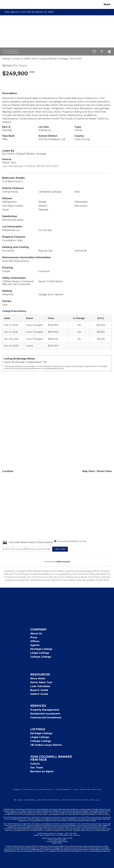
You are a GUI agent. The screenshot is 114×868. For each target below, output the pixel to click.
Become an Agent (42, 771)
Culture (35, 764)
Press (34, 637)
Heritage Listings (41, 649)
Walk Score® (63, 562)
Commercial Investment (46, 718)
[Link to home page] (4, 4)
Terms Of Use (21, 864)
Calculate (60, 549)
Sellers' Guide (39, 694)
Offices (35, 641)
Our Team (37, 768)
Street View (104, 471)
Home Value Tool (41, 682)
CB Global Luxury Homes (46, 745)
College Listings (41, 657)
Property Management (45, 710)
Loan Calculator (40, 686)
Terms (17, 789)
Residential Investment (45, 714)
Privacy (29, 789)
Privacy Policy (39, 864)
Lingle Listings (40, 653)
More (107, 4)
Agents (35, 645)
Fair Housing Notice (88, 789)
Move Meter (38, 679)
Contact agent (11, 52)
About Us (36, 634)
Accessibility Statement (54, 789)
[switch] (94, 52)
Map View (88, 471)
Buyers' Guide (39, 690)
